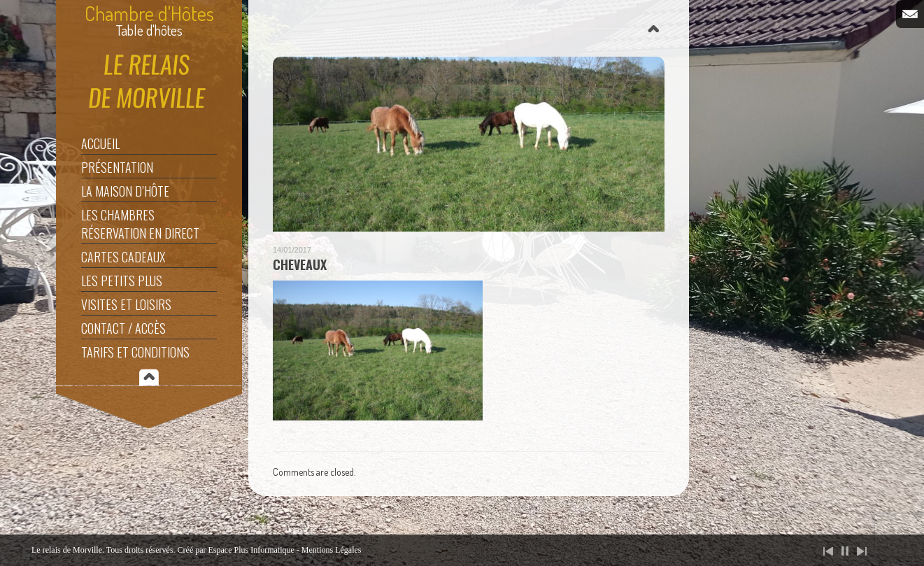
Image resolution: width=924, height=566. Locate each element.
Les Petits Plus (122, 281)
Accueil (100, 143)
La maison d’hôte (125, 191)
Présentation (117, 167)
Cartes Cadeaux (123, 257)
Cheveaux (300, 264)
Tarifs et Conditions (135, 352)
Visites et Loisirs (126, 304)
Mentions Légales (332, 550)
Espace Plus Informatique (251, 550)
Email (910, 14)
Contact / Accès (123, 328)
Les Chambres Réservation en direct (140, 224)
